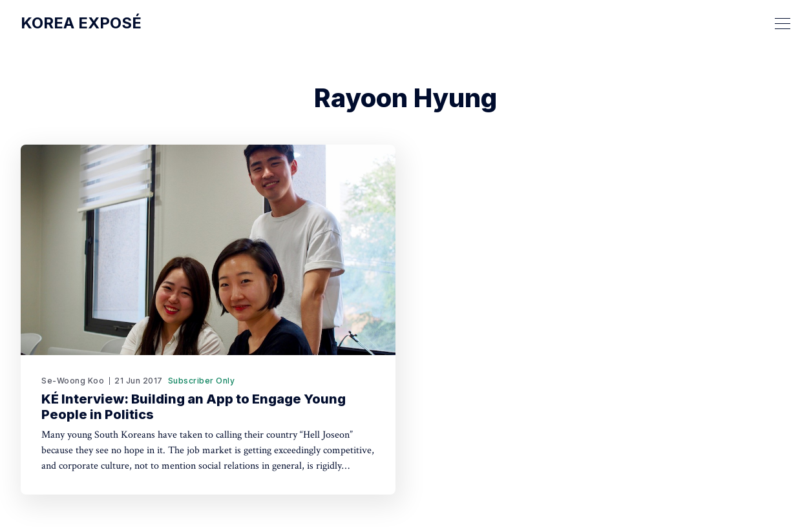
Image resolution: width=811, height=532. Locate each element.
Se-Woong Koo (73, 381)
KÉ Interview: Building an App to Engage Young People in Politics (194, 407)
